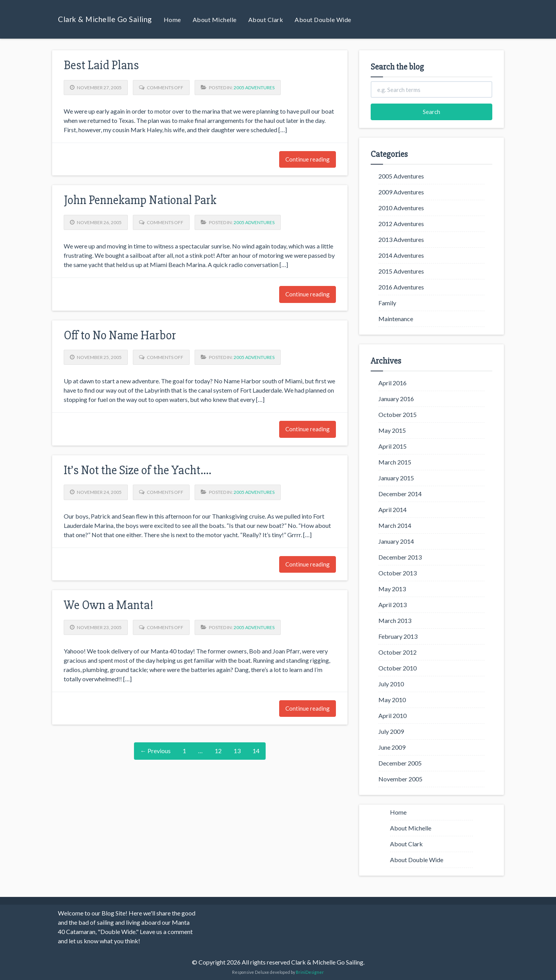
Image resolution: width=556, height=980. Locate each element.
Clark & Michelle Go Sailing (105, 19)
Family (387, 303)
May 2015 (392, 430)
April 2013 (392, 605)
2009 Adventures (401, 192)
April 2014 (392, 510)
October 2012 (398, 652)
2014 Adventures (401, 255)
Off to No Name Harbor (120, 335)
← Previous (155, 751)
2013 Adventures (401, 239)
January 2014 (396, 541)
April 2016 (392, 383)
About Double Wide (323, 20)
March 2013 (395, 620)
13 (237, 751)
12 (218, 751)
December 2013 (400, 557)
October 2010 (398, 668)
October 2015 (398, 414)
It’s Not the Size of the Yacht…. (137, 470)
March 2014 (395, 525)
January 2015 (396, 478)
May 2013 (392, 589)
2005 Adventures (254, 88)
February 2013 (398, 636)
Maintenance (396, 319)
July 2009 (391, 731)
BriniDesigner (310, 972)
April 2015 (392, 446)
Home (172, 20)
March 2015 (395, 462)
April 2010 (392, 715)
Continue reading (308, 159)
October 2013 (398, 573)
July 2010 (391, 684)
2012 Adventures (401, 224)
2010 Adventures (401, 208)
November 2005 (400, 779)
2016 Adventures (401, 287)
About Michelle (215, 20)
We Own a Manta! (108, 605)
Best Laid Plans (101, 65)
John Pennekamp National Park (140, 200)
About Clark (266, 20)
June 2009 (392, 747)
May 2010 (392, 700)
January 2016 (396, 399)
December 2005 (400, 763)
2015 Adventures (401, 271)
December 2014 (400, 494)
